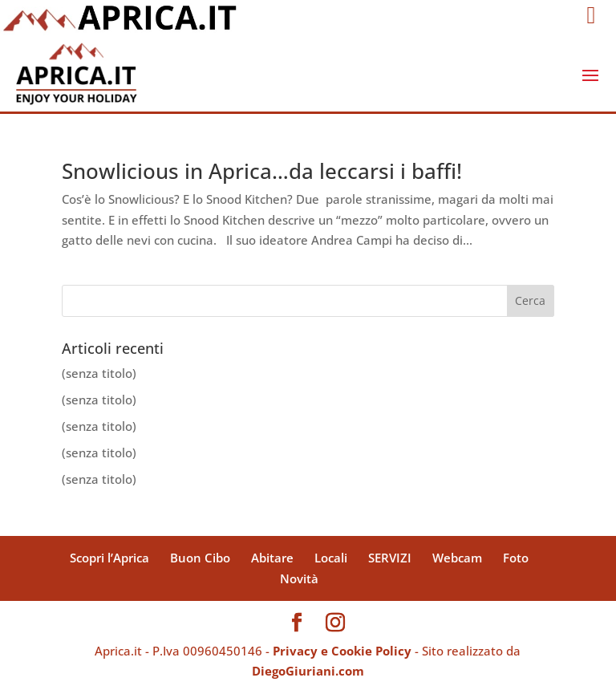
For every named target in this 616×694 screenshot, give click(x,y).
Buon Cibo (200, 558)
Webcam (457, 558)
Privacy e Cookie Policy (342, 651)
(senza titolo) (99, 373)
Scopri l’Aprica (109, 558)
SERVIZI (390, 558)
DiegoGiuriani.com (308, 671)
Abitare (272, 558)
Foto (516, 558)
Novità (299, 578)
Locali (331, 558)
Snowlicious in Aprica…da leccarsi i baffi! (262, 171)
